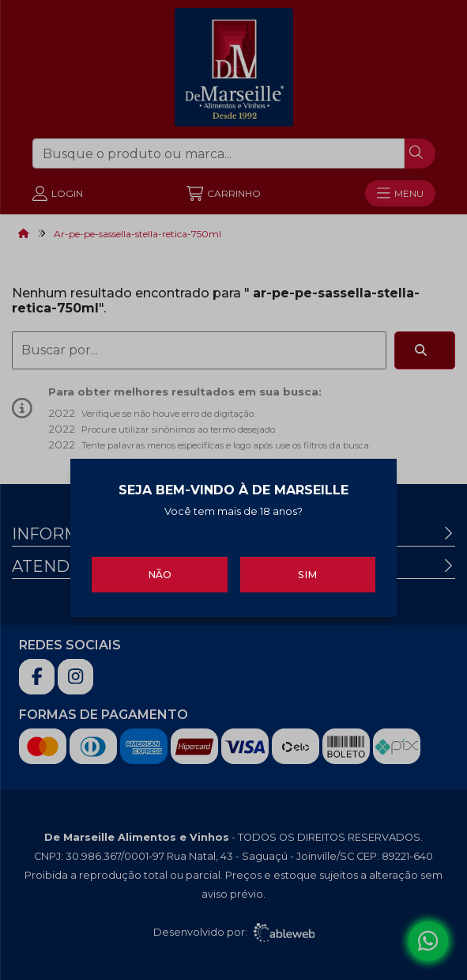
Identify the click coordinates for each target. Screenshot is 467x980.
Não (160, 571)
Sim (307, 571)
